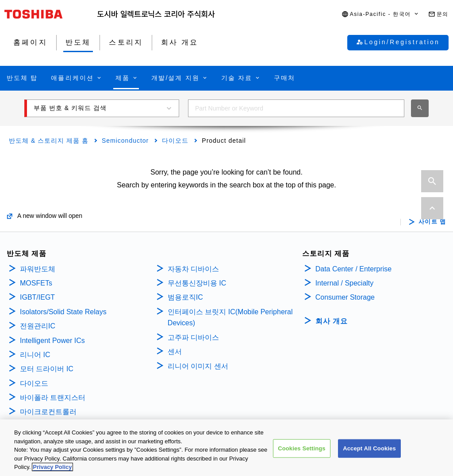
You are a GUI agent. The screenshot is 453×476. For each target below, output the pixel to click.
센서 (175, 352)
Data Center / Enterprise (354, 269)
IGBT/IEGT (37, 297)
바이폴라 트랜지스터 (53, 398)
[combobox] (296, 108)
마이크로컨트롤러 (48, 412)
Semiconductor (125, 141)
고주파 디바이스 (194, 337)
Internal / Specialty (345, 283)
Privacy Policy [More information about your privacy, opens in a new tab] (52, 468)
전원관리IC (38, 326)
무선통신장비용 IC (198, 283)
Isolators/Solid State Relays (63, 312)
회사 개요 (332, 321)
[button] (380, 14)
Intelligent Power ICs (52, 341)
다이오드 (175, 141)
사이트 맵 (432, 222)
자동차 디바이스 (193, 269)
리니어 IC (35, 355)
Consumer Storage (345, 297)
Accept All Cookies (369, 450)
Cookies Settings (302, 450)
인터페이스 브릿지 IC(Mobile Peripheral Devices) (230, 318)
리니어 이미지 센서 (198, 366)
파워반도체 (38, 269)
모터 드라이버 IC (47, 369)
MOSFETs (36, 283)
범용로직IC (185, 297)
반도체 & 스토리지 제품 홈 (49, 141)
